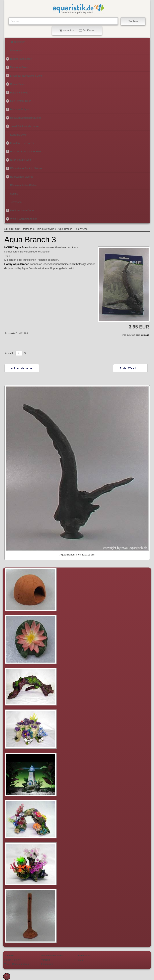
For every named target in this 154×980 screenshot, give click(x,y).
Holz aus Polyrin (17, 109)
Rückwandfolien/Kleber (24, 185)
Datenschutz (85, 955)
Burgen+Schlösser (19, 59)
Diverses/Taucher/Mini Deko (24, 76)
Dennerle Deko (17, 67)
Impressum (47, 964)
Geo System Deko (19, 101)
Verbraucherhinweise (52, 955)
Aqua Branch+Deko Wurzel (73, 229)
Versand (145, 335)
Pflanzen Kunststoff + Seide (24, 151)
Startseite (18, 42)
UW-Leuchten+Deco (20, 210)
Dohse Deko (15, 84)
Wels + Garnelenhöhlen (22, 219)
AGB (81, 960)
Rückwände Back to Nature (24, 168)
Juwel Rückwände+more (22, 126)
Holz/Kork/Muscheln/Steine (24, 118)
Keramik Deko (18, 135)
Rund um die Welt (18, 160)
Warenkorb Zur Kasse (77, 30)
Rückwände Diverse (20, 177)
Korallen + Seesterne (20, 143)
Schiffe (14, 194)
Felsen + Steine (17, 92)
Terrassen (16, 202)
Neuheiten (16, 50)
